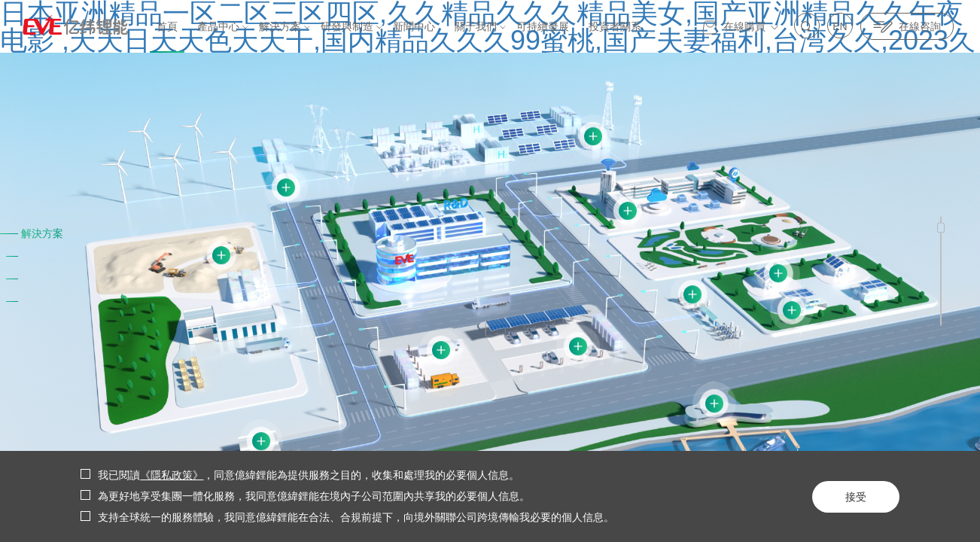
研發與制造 (347, 26)
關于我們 (476, 26)
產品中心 (218, 26)
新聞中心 (414, 26)
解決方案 (280, 26)
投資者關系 (615, 26)
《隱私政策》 (172, 476)
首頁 (167, 26)
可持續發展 (543, 26)
